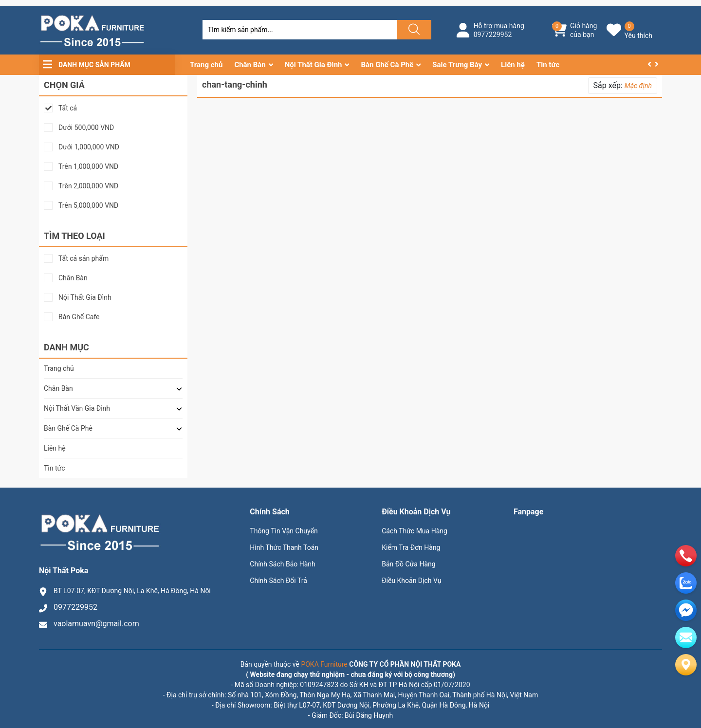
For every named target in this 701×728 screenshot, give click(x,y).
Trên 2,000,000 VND (88, 186)
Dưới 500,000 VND (86, 128)
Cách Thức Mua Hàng (415, 531)
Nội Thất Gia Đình (314, 65)
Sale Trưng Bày (457, 65)
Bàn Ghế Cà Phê (387, 65)
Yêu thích (638, 36)
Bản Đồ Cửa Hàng (408, 564)
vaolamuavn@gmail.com (96, 624)
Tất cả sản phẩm (83, 259)
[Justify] (413, 30)
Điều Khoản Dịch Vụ (411, 581)
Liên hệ (513, 65)
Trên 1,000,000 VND (88, 167)
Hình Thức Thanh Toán (284, 547)
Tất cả (68, 108)
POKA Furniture (324, 664)
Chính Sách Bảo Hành (282, 564)
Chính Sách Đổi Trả (278, 581)
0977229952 (493, 35)
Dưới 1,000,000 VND (89, 147)
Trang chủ (206, 65)
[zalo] (686, 583)
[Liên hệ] (686, 665)
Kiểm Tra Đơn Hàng (411, 547)
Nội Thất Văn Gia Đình (77, 408)
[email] (686, 610)
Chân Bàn (250, 65)
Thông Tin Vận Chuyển (284, 531)
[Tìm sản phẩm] (300, 30)
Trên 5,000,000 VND (88, 206)
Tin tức (548, 65)
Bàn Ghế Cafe (79, 317)
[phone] (686, 556)
